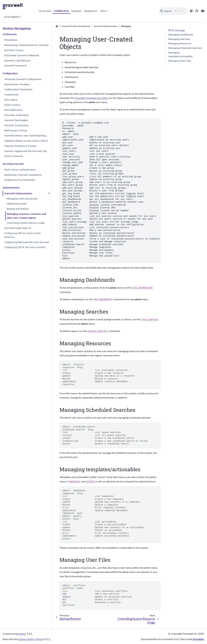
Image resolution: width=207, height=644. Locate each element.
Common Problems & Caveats (20, 146)
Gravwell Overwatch (15, 66)
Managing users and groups (22, 199)
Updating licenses (17, 204)
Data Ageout (11, 100)
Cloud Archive (12, 105)
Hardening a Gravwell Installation (23, 175)
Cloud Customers (14, 156)
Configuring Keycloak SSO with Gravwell (27, 242)
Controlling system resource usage (26, 223)
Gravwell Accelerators (16, 125)
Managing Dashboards (181, 35)
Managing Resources (180, 43)
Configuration (61, 11)
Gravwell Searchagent (16, 120)
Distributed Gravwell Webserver (22, 55)
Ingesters (76, 11)
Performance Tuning (16, 130)
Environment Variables (17, 84)
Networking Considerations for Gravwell (26, 45)
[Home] (57, 26)
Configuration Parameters (18, 89)
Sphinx (22, 634)
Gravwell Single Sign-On (18, 228)
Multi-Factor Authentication (20, 170)
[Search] (173, 11)
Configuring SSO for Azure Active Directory (22, 235)
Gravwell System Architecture (76, 26)
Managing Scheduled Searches (185, 48)
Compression (11, 94)
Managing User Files (180, 61)
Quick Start (45, 11)
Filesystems (11, 40)
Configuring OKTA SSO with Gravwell (25, 247)
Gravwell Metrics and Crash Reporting (25, 136)
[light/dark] (191, 11)
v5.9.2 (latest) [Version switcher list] (12, 17)
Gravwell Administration (18, 193)
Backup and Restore (18, 209)
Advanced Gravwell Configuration (23, 79)
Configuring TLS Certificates (20, 180)
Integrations (91, 11)
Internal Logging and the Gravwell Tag (25, 151)
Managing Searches (179, 39)
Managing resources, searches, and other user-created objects (27, 216)
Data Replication (13, 110)
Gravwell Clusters (14, 50)
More (104, 11)
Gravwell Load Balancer (17, 61)
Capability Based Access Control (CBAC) (26, 141)
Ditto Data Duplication (16, 115)
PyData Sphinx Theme (30, 639)
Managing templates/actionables (180, 54)
